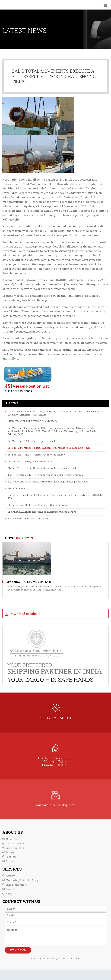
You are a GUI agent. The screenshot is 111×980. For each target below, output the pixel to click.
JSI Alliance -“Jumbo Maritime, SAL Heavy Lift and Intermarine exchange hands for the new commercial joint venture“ (55, 413)
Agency (10, 876)
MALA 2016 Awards (18, 488)
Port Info (11, 857)
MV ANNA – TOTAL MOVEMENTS (29, 582)
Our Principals (15, 848)
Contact (10, 861)
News (9, 894)
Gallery (10, 852)
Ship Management (17, 885)
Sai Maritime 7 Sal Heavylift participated (31, 441)
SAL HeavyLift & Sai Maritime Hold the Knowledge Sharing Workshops (48, 482)
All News (12, 403)
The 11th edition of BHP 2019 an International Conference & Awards (45, 475)
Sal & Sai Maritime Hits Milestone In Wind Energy (36, 455)
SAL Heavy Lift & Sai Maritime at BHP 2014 (32, 519)
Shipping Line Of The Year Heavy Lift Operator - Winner (39, 505)
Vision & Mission (16, 843)
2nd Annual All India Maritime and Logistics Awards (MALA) (42, 512)
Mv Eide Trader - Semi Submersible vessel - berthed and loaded (43, 468)
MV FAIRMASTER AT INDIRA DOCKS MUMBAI (33, 421)
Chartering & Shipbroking (22, 880)
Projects (10, 889)
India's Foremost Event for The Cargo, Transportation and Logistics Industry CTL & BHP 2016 (56, 497)
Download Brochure (25, 614)
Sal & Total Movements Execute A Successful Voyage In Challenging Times (49, 448)
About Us (11, 839)
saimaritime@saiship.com (55, 805)
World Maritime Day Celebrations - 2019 (30, 461)
